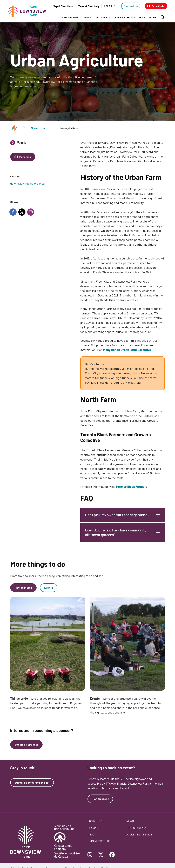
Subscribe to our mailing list (32, 783)
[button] (156, 6)
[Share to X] (22, 212)
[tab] (34, 144)
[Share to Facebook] (13, 212)
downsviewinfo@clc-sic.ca (27, 183)
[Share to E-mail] (31, 212)
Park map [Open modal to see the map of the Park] (25, 157)
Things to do (38, 128)
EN (106, 6)
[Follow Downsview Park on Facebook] (112, 855)
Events (49, 591)
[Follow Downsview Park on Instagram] (91, 855)
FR (113, 6)
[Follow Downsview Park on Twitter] (101, 855)
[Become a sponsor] (26, 745)
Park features (23, 591)
